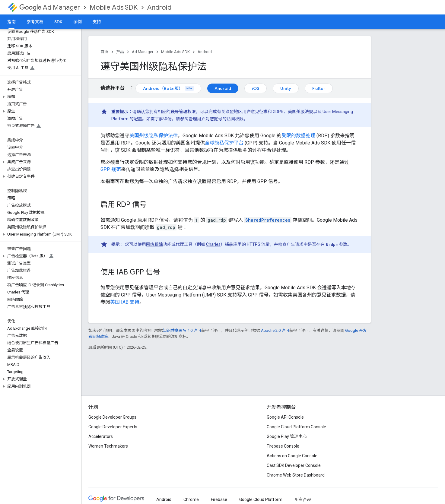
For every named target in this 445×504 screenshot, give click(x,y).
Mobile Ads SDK (114, 7)
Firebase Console (283, 446)
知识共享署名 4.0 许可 (182, 330)
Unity (286, 88)
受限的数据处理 (298, 136)
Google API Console (285, 417)
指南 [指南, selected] (11, 22)
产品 (120, 52)
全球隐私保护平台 (224, 143)
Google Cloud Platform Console (296, 427)
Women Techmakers (108, 446)
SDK (58, 22)
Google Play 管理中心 (287, 436)
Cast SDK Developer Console (294, 465)
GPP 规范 (111, 169)
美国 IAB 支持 (125, 302)
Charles (213, 244)
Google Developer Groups (112, 417)
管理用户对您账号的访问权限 (216, 119)
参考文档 (35, 22)
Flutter (319, 88)
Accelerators (101, 436)
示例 (78, 22)
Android (159, 7)
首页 (104, 52)
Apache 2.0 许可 (275, 330)
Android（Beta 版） (168, 88)
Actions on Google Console (292, 456)
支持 (97, 22)
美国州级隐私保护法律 (154, 136)
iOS (256, 88)
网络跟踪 (154, 244)
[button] (39, 97)
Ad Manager (50, 7)
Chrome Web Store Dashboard (296, 475)
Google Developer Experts (113, 427)
